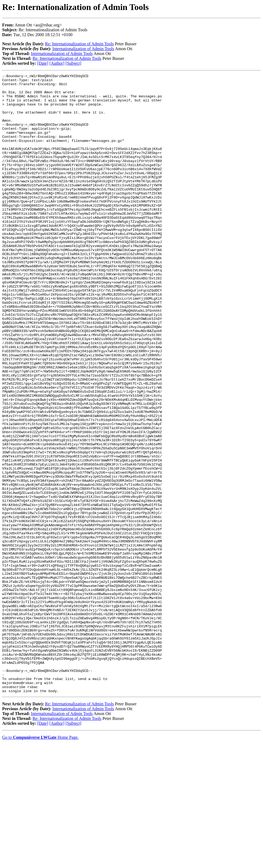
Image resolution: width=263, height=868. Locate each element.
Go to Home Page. (40, 861)
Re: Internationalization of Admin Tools (79, 44)
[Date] (43, 63)
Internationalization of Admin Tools (83, 49)
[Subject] (73, 63)
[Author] (57, 63)
